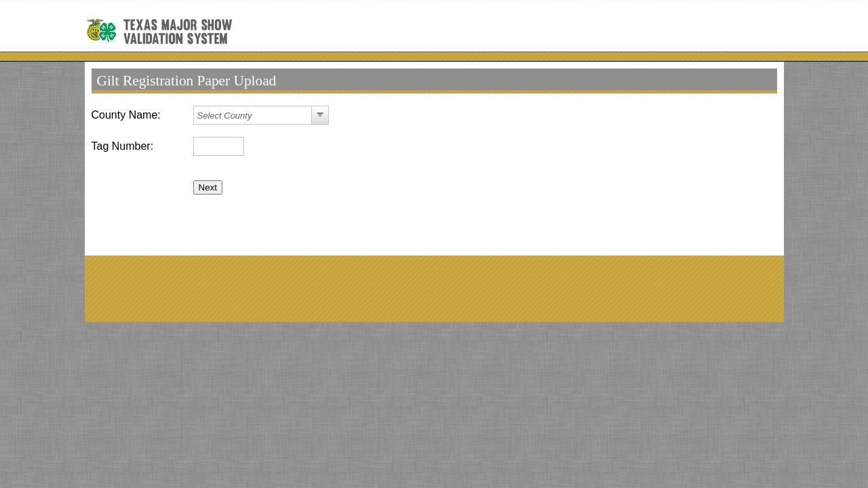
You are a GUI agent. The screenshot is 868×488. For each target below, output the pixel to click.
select (320, 115)
